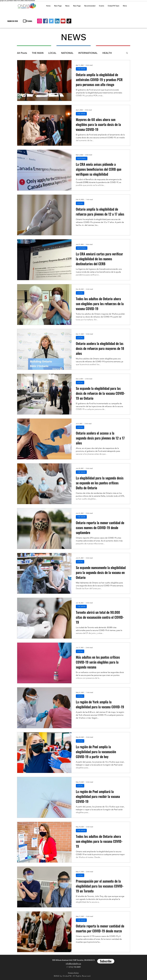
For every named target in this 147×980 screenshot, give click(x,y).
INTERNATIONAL (88, 53)
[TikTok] (69, 21)
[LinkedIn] (57, 21)
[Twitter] (51, 21)
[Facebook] (45, 21)
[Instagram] (39, 21)
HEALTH (107, 53)
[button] (127, 53)
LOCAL (52, 53)
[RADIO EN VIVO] (13, 21)
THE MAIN (38, 53)
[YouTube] (63, 21)
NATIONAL (67, 53)
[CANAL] (27, 21)
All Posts (22, 53)
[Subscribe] (106, 961)
